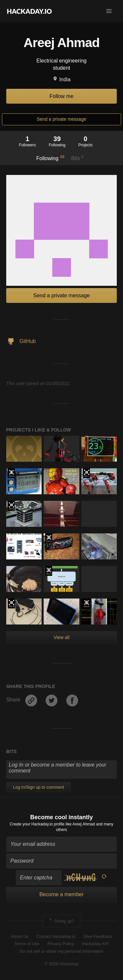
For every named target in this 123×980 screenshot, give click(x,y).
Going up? (61, 921)
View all (62, 637)
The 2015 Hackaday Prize (49, 538)
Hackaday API (95, 944)
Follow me (61, 96)
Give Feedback (98, 936)
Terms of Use (27, 944)
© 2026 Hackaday (62, 964)
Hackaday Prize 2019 (11, 506)
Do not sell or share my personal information (61, 951)
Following (50, 158)
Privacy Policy (61, 944)
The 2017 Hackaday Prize (86, 473)
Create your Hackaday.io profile (37, 824)
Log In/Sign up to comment (39, 787)
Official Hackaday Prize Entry (11, 473)
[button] (109, 11)
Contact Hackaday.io (56, 936)
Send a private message (61, 119)
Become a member (61, 894)
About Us (20, 936)
